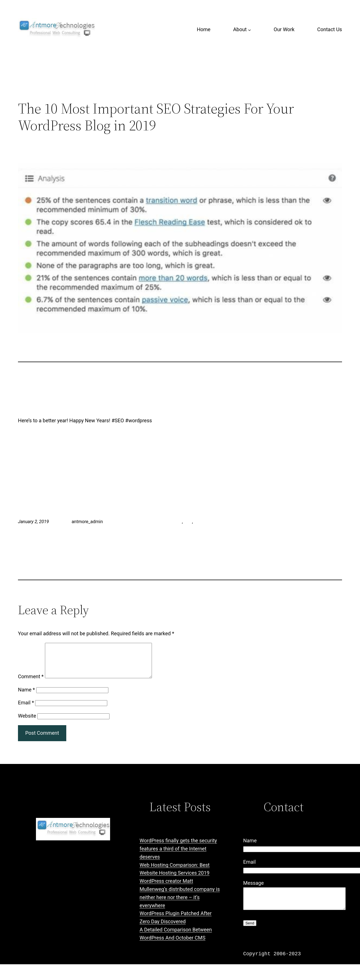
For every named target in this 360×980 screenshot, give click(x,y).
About (240, 29)
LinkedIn (134, 522)
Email (26, 709)
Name (26, 696)
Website (27, 722)
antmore (174, 522)
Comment (31, 683)
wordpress (205, 522)
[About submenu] (250, 30)
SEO (188, 522)
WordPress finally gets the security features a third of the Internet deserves (178, 855)
